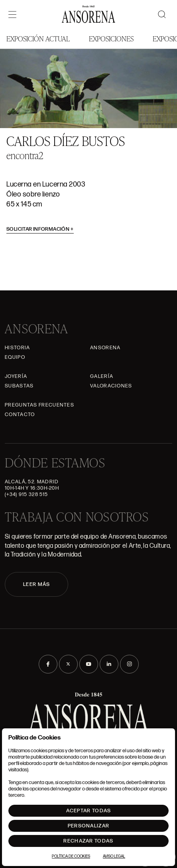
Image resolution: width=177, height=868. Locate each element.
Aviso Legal (114, 856)
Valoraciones (111, 386)
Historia (17, 348)
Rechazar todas (88, 841)
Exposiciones (111, 38)
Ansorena (105, 348)
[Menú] (12, 14)
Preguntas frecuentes (39, 405)
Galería (102, 376)
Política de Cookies (71, 856)
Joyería (16, 376)
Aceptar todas (89, 811)
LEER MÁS (36, 584)
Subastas (19, 386)
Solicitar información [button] (40, 229)
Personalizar (89, 826)
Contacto (20, 415)
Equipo (15, 357)
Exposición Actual (38, 38)
